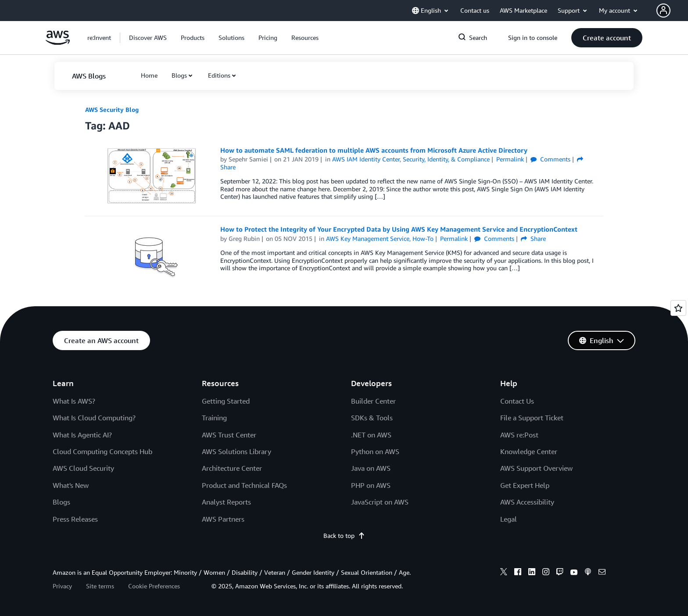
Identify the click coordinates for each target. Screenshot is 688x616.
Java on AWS (371, 468)
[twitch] (560, 573)
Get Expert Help (525, 485)
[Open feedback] (678, 308)
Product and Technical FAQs (244, 485)
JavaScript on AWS (380, 502)
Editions (219, 75)
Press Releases (75, 519)
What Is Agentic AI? (82, 435)
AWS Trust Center (229, 435)
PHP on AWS (371, 485)
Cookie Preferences (154, 586)
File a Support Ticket (532, 418)
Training (214, 418)
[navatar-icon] (663, 11)
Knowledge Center (529, 451)
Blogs (179, 75)
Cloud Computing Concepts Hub (102, 451)
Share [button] (533, 238)
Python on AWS (375, 451)
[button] (672, 11)
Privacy (62, 586)
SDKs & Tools (372, 418)
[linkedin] (532, 573)
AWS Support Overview (536, 468)
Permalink (510, 159)
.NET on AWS (371, 435)
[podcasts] (588, 573)
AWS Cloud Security (83, 468)
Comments (550, 159)
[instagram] (546, 573)
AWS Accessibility (527, 502)
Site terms (100, 586)
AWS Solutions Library (236, 451)
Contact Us (517, 401)
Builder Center (373, 401)
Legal (509, 519)
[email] (602, 573)
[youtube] (574, 573)
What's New (71, 485)
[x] (504, 573)
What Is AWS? (74, 401)
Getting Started (226, 401)
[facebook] (518, 573)
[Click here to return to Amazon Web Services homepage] (58, 42)
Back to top (344, 535)
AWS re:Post (519, 435)
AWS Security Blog (112, 109)
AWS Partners (223, 519)
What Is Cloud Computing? (94, 418)
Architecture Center (232, 468)
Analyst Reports (226, 502)
